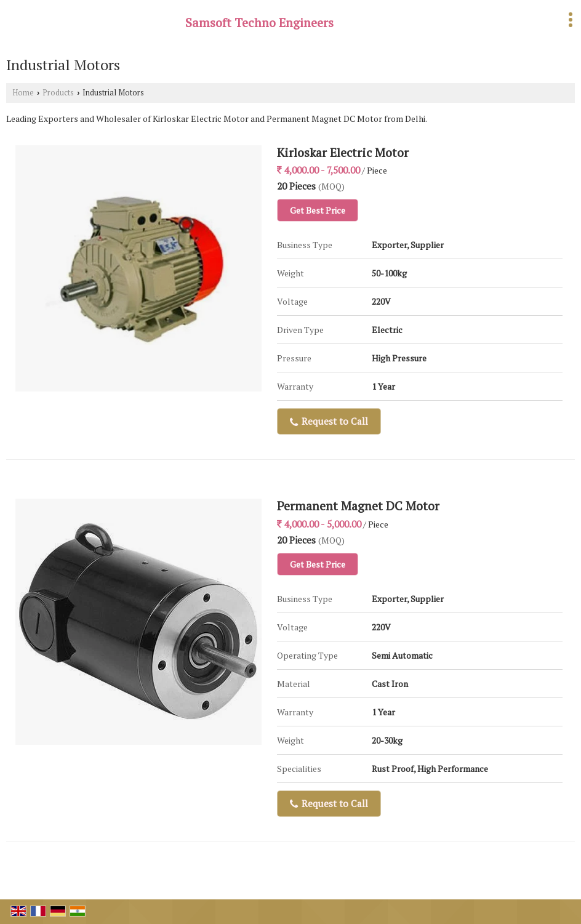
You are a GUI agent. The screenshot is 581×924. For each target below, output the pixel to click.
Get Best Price (318, 210)
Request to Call (329, 421)
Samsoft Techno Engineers (259, 23)
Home (23, 93)
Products (58, 93)
